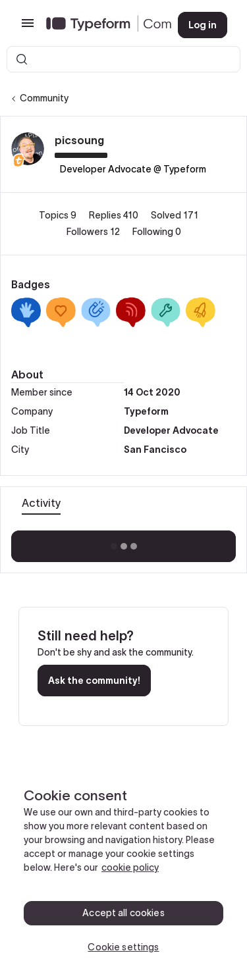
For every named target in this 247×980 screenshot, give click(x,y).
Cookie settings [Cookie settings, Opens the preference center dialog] (123, 947)
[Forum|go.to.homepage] (101, 25)
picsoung (79, 140)
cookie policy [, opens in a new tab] (130, 867)
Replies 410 (115, 215)
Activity (41, 503)
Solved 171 (175, 215)
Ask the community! (94, 681)
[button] (28, 28)
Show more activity (123, 542)
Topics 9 (59, 215)
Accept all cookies (123, 913)
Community (44, 98)
